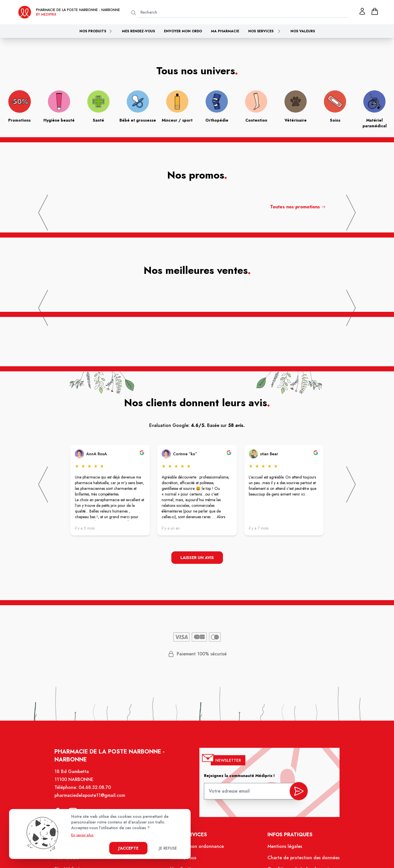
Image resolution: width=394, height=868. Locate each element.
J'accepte (128, 848)
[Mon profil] (362, 11)
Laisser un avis (197, 558)
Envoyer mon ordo (183, 31)
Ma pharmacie (225, 31)
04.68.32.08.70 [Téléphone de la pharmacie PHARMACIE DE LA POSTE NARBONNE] (96, 790)
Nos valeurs (303, 31)
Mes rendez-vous (138, 31)
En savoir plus (82, 835)
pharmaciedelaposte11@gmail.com (91, 797)
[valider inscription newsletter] (297, 792)
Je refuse (168, 848)
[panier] (375, 11)
